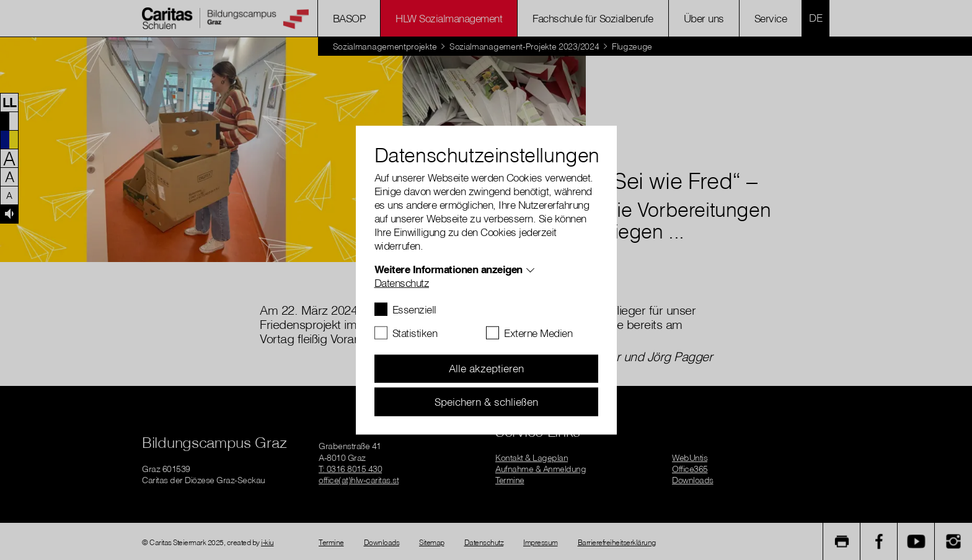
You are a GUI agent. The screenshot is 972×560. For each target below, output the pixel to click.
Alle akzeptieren (486, 368)
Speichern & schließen (486, 401)
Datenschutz (402, 282)
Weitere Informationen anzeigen (448, 269)
